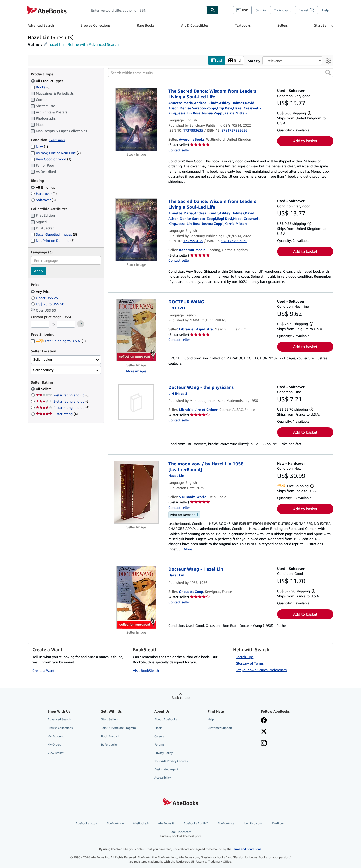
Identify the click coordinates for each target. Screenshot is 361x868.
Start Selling (324, 25)
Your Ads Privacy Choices (171, 761)
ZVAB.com (279, 823)
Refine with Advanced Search (93, 44)
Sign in (261, 10)
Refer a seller (109, 744)
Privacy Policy (164, 753)
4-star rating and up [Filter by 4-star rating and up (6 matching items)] (63, 408)
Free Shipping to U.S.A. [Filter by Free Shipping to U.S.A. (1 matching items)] (58, 341)
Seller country (43, 370)
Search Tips (245, 657)
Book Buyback (110, 736)
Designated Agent (166, 769)
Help (326, 10)
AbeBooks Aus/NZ (196, 823)
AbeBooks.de (115, 823)
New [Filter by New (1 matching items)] (39, 146)
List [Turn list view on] (217, 61)
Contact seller (179, 150)
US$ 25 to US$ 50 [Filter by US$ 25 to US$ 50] (48, 304)
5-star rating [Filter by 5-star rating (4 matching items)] (57, 414)
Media (158, 728)
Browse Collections (95, 25)
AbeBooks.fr (141, 823)
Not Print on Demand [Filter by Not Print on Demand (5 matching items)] (53, 240)
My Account (282, 10)
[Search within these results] (221, 73)
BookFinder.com (181, 834)
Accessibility (163, 778)
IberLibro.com (253, 823)
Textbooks (243, 25)
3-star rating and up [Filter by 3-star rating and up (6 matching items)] (63, 401)
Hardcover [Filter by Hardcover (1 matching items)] (44, 194)
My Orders (54, 744)
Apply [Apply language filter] (39, 271)
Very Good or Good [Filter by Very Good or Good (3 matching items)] (51, 159)
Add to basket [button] (305, 141)
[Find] (213, 10)
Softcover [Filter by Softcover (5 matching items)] (43, 200)
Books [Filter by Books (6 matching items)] (41, 87)
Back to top (181, 698)
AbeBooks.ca (226, 823)
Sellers (282, 25)
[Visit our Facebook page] (264, 721)
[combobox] (147, 10)
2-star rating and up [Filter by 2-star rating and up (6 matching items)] (63, 395)
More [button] (188, 549)
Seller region (42, 360)
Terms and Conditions (247, 849)
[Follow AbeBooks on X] (264, 732)
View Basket (56, 753)
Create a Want (43, 670)
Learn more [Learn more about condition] (57, 140)
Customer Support (220, 728)
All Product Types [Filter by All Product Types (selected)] (48, 81)
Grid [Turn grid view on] (235, 61)
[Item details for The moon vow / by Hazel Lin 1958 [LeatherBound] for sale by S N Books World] (136, 492)
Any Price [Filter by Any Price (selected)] (41, 291)
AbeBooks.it (166, 823)
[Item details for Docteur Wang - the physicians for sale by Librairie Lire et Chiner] (136, 402)
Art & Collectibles (195, 25)
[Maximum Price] (66, 324)
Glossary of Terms (250, 663)
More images (136, 371)
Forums (159, 744)
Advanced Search (41, 25)
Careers (159, 736)
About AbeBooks (166, 719)
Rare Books (146, 25)
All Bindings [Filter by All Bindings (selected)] (43, 187)
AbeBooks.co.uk (86, 823)
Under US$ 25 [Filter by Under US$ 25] (45, 298)
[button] (328, 73)
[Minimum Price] (40, 324)
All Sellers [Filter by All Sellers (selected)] (44, 389)
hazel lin (56, 44)
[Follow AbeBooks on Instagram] (264, 744)
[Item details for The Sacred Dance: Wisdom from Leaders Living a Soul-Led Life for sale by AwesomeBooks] (136, 119)
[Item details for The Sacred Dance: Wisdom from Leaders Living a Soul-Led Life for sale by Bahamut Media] (136, 230)
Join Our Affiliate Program (118, 728)
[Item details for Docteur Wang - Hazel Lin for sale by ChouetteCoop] (136, 598)
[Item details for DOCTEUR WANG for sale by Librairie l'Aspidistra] (136, 330)
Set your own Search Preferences (261, 670)
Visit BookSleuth (146, 670)
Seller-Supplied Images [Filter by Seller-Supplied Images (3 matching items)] (54, 234)
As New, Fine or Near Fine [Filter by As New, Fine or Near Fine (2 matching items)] (56, 153)
